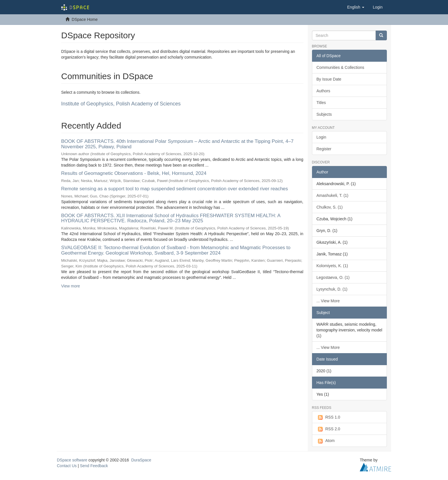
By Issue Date (329, 79)
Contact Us (67, 466)
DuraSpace (141, 460)
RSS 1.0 (328, 417)
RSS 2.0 (328, 429)
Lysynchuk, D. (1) (332, 289)
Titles (321, 103)
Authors (323, 91)
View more (71, 286)
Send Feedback (94, 466)
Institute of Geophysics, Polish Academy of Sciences (121, 104)
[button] (356, 7)
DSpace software (72, 460)
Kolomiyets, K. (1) (332, 266)
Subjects (324, 114)
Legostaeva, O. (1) (333, 277)
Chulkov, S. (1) (330, 207)
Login (321, 137)
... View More (328, 301)
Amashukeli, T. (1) (333, 195)
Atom (326, 441)
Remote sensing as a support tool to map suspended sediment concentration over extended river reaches (175, 189)
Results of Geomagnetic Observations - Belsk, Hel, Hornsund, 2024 (134, 173)
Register (324, 149)
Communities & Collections (340, 67)
